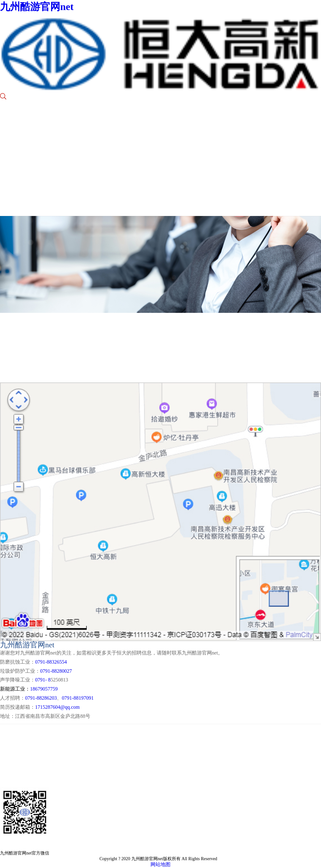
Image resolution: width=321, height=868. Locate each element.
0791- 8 (43, 680)
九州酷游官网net (37, 7)
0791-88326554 (51, 662)
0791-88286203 (41, 698)
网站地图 (160, 864)
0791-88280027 (56, 671)
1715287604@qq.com (57, 707)
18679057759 (44, 689)
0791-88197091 (78, 698)
